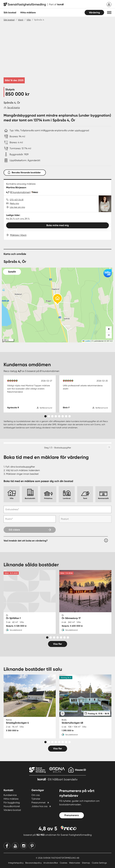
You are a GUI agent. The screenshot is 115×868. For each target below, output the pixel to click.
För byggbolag (12, 803)
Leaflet (86, 341)
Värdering (94, 12)
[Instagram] (24, 846)
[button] (109, 12)
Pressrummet (38, 803)
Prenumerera (72, 815)
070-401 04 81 (17, 200)
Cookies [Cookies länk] (64, 863)
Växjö (21, 20)
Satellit (12, 272)
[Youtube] (15, 846)
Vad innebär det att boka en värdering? (26, 541)
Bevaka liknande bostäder (25, 172)
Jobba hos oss (39, 806)
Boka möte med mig (58, 225)
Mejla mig (14, 203)
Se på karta (13, 108)
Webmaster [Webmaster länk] (75, 863)
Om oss (36, 795)
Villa (29, 20)
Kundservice (10, 795)
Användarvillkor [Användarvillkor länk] (51, 863)
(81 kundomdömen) (20, 192)
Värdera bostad (12, 810)
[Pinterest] (32, 846)
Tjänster (36, 799)
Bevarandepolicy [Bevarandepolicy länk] (34, 863)
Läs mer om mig (17, 207)
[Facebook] (7, 846)
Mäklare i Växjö (18, 235)
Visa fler (58, 644)
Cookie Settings (99, 863)
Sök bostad (10, 12)
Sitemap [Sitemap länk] (86, 863)
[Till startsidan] (34, 4)
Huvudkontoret (12, 806)
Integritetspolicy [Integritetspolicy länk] (16, 863)
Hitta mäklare (11, 799)
